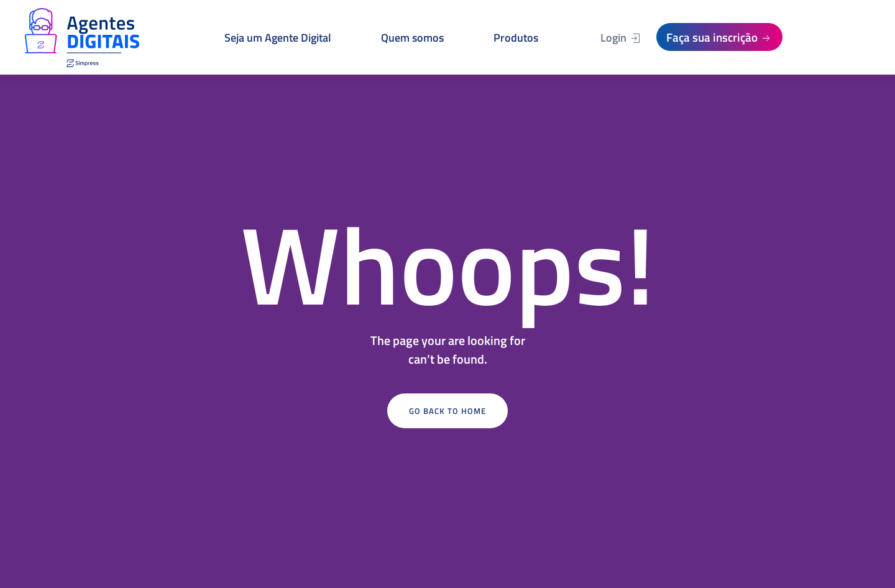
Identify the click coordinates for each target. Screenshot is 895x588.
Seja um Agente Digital (278, 38)
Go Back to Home (447, 411)
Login (621, 38)
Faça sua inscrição (719, 37)
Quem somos (412, 38)
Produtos (516, 38)
